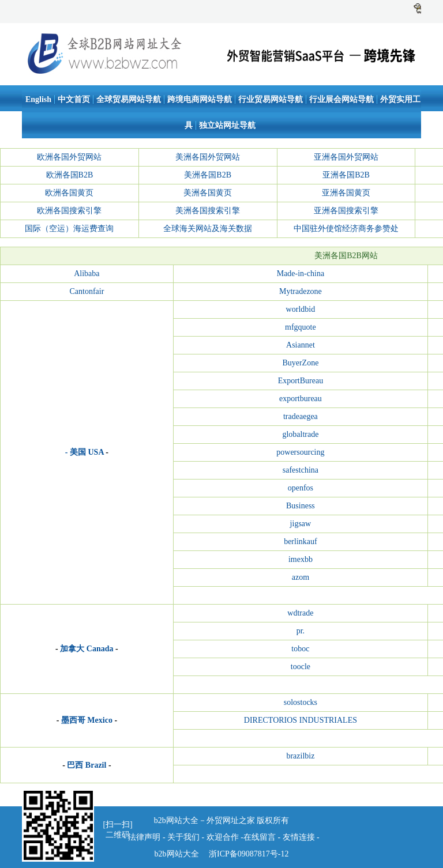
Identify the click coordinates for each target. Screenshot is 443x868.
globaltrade (300, 434)
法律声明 (144, 837)
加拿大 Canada (87, 649)
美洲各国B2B (208, 175)
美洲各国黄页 (208, 193)
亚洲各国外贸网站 (346, 157)
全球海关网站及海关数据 (208, 229)
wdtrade (300, 613)
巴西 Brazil (87, 765)
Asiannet (301, 345)
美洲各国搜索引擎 (208, 211)
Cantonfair (87, 291)
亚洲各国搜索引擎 (346, 211)
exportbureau (301, 399)
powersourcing (300, 452)
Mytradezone (301, 291)
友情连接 (300, 837)
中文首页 (74, 99)
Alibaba (87, 273)
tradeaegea (301, 416)
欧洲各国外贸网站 (69, 157)
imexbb (301, 559)
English (38, 99)
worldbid (301, 309)
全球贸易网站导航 (129, 99)
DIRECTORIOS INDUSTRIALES (301, 720)
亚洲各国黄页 (346, 193)
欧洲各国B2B (70, 175)
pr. (301, 631)
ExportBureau (301, 381)
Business (301, 506)
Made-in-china (301, 273)
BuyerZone (300, 363)
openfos (301, 488)
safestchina (301, 470)
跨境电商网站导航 (200, 99)
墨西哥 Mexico (87, 720)
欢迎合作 (223, 837)
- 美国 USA (85, 452)
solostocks (301, 702)
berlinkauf (301, 541)
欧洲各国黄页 (69, 193)
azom (301, 577)
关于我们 (183, 837)
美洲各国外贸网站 (208, 157)
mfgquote (301, 327)
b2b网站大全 (177, 854)
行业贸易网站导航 (271, 99)
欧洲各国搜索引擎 (69, 211)
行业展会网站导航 (341, 99)
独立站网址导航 (227, 125)
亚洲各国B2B (346, 175)
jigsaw (301, 524)
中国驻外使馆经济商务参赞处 (346, 229)
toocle (301, 667)
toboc (300, 649)
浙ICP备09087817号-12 (248, 854)
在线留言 (260, 837)
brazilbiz (300, 756)
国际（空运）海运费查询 (69, 229)
